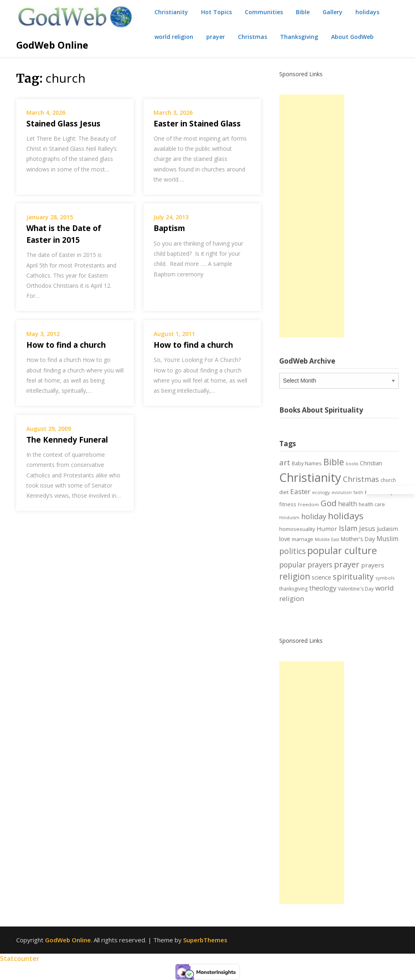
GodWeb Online (52, 45)
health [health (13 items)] (348, 504)
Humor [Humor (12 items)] (327, 529)
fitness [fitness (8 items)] (288, 504)
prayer (216, 37)
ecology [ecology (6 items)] (321, 492)
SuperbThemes (205, 940)
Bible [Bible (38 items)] (334, 462)
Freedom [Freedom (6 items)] (308, 504)
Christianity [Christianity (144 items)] (310, 477)
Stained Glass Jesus (63, 124)
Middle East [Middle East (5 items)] (327, 539)
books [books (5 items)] (352, 464)
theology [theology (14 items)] (323, 588)
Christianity (171, 12)
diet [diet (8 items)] (284, 492)
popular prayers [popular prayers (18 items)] (306, 565)
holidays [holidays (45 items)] (346, 516)
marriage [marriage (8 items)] (303, 539)
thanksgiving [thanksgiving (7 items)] (293, 589)
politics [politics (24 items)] (292, 551)
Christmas (252, 37)
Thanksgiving (299, 37)
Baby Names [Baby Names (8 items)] (307, 463)
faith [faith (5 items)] (358, 492)
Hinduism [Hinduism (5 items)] (289, 518)
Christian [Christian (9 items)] (371, 463)
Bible (303, 12)
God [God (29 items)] (328, 503)
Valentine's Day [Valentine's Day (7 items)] (356, 589)
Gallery (333, 12)
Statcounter (20, 959)
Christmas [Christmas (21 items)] (361, 479)
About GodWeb (352, 37)
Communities (264, 12)
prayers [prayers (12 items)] (373, 565)
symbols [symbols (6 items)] (385, 578)
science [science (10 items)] (321, 577)
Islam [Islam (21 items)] (348, 528)
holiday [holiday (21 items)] (314, 516)
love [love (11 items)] (285, 539)
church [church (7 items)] (388, 480)
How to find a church (66, 345)
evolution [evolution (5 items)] (342, 492)
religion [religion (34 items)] (295, 576)
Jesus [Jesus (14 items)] (367, 529)
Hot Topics (216, 12)
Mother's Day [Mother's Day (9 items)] (358, 539)
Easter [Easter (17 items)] (300, 491)
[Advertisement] (312, 216)
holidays (367, 12)
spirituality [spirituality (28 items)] (353, 577)
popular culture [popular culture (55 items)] (342, 550)
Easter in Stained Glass (197, 124)
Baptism (169, 228)
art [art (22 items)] (285, 462)
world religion (174, 37)
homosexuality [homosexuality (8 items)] (297, 529)
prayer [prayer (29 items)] (347, 564)
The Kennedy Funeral (67, 440)
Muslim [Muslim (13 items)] (387, 539)
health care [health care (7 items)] (372, 504)
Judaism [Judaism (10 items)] (387, 529)
